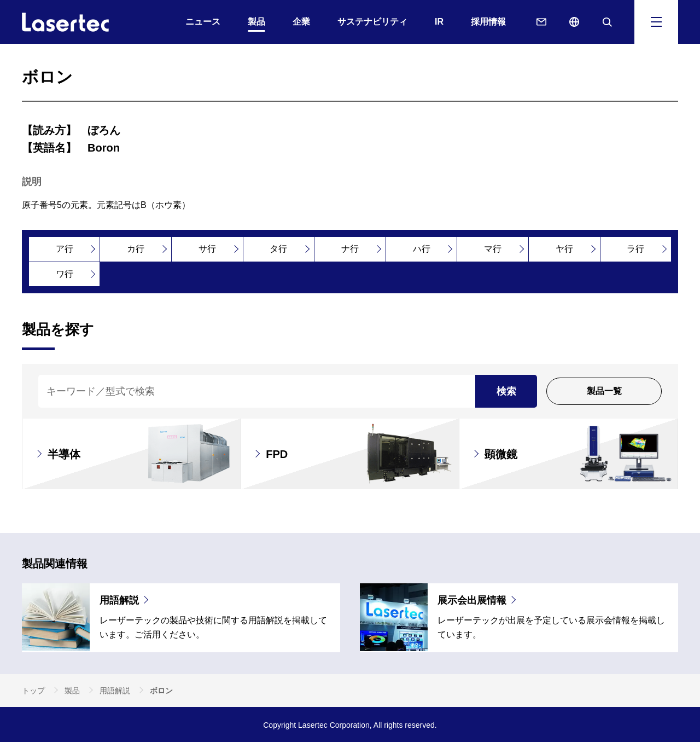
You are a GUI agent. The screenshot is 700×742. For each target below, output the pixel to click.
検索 (506, 391)
